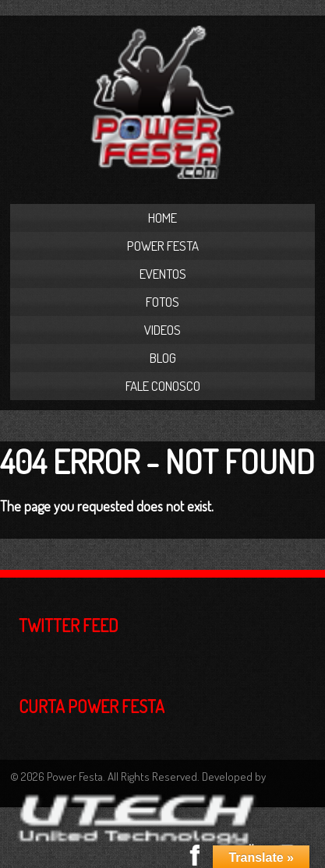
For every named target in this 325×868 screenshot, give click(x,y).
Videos (162, 330)
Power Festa (163, 246)
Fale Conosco (163, 386)
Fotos (162, 302)
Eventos (163, 274)
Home (162, 218)
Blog (163, 358)
